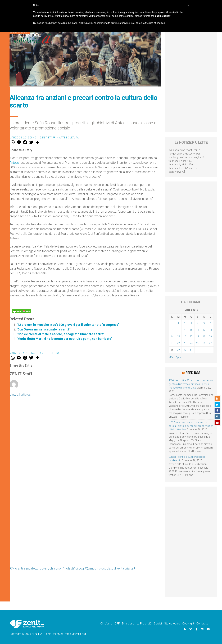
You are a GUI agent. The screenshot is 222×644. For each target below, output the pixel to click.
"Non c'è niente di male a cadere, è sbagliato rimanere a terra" (60, 334)
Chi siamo (106, 624)
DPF (117, 624)
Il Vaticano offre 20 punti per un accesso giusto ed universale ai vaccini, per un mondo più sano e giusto (191, 384)
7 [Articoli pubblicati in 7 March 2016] (172, 330)
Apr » (178, 357)
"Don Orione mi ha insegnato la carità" (43, 329)
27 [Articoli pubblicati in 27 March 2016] (210, 343)
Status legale (172, 624)
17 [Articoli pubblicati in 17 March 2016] (191, 337)
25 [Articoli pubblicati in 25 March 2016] (198, 343)
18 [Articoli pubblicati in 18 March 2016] (198, 337)
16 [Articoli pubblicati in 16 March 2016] (185, 337)
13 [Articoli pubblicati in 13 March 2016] (210, 330)
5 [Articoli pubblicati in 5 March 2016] (204, 323)
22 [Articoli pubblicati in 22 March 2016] (178, 343)
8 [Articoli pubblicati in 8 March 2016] (178, 330)
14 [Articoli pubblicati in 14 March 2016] (172, 337)
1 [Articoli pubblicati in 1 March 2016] (178, 323)
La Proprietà (144, 624)
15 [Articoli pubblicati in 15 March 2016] (178, 337)
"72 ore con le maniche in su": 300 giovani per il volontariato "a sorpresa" (68, 325)
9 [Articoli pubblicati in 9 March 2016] (185, 330)
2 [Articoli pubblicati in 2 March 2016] (185, 323)
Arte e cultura (69, 138)
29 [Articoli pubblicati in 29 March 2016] (178, 350)
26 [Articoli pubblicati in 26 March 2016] (204, 343)
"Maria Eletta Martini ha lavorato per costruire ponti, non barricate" (64, 339)
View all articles (20, 395)
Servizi (158, 624)
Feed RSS (193, 373)
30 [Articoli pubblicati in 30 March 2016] (185, 350)
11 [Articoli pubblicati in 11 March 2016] (198, 330)
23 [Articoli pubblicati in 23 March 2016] (185, 343)
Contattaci (203, 624)
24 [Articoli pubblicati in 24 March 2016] (191, 343)
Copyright (188, 624)
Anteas (14, 163)
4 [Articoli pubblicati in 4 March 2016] (198, 323)
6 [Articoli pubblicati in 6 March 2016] (210, 323)
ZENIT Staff (48, 138)
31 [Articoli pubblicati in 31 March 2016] (191, 350)
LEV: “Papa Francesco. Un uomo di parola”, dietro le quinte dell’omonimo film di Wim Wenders (191, 426)
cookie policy (163, 16)
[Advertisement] (85, 535)
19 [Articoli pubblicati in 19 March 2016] (204, 337)
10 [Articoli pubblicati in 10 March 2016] (191, 330)
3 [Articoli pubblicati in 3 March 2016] (191, 323)
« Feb (171, 357)
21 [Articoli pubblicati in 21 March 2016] (172, 343)
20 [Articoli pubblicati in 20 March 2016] (210, 337)
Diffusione (128, 624)
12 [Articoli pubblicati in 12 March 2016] (204, 330)
